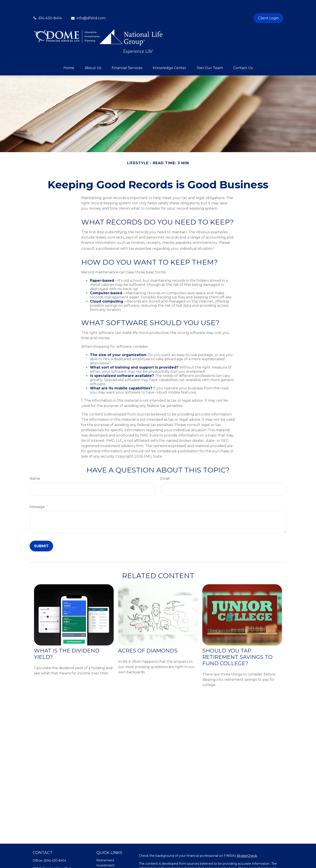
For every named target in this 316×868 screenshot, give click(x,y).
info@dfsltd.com (88, 5)
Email (165, 465)
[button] (69, 55)
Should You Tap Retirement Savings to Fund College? (237, 644)
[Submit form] (41, 533)
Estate (101, 857)
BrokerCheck (247, 843)
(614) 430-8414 (55, 847)
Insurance (104, 862)
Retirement (105, 847)
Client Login (268, 5)
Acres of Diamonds (148, 637)
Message (37, 494)
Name (35, 465)
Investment (105, 852)
